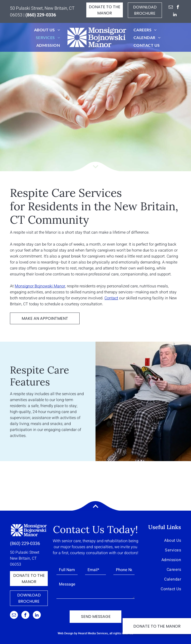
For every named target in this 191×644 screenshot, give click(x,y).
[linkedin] (175, 15)
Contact (111, 298)
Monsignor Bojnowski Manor (40, 286)
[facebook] (178, 8)
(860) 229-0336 (25, 544)
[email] (171, 8)
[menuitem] (47, 30)
